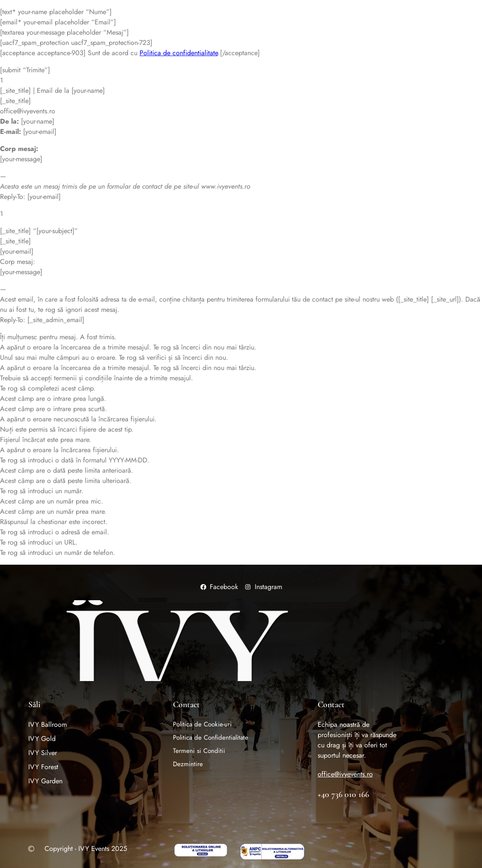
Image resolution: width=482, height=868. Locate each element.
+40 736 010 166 (343, 794)
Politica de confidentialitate (179, 53)
